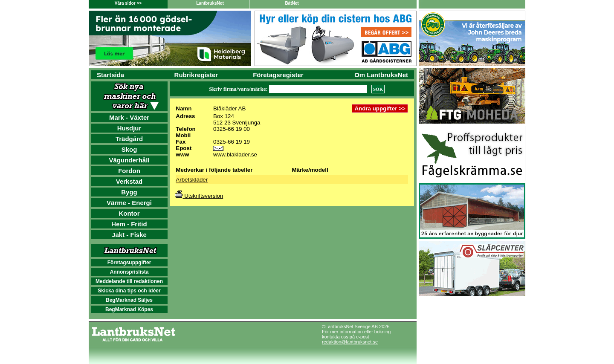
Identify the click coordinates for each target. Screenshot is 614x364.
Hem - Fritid (129, 224)
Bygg (129, 192)
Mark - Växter (129, 117)
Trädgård (129, 139)
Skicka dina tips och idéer (129, 291)
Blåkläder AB (229, 108)
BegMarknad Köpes (129, 309)
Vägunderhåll (129, 160)
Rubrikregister (196, 75)
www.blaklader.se (235, 155)
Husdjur (129, 128)
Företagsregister (278, 75)
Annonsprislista (129, 272)
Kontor (129, 213)
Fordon (129, 171)
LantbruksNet (210, 3)
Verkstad (129, 181)
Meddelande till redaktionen (129, 281)
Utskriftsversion (199, 196)
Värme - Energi (129, 203)
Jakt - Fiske (129, 235)
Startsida (110, 75)
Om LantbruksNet (381, 75)
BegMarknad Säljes (129, 300)
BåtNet (292, 3)
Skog (129, 149)
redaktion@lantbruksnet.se (350, 342)
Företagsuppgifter (129, 263)
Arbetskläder (192, 180)
